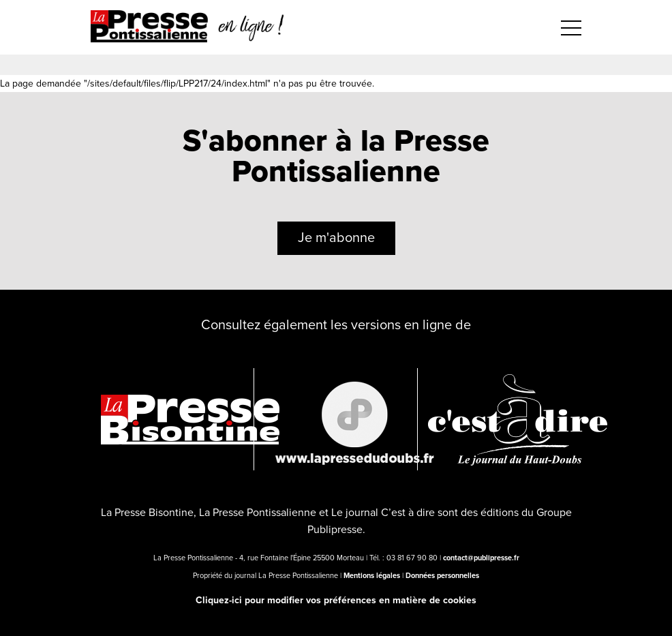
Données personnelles (442, 576)
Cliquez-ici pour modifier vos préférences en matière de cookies (336, 600)
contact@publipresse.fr (481, 558)
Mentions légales (372, 576)
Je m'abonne (336, 238)
